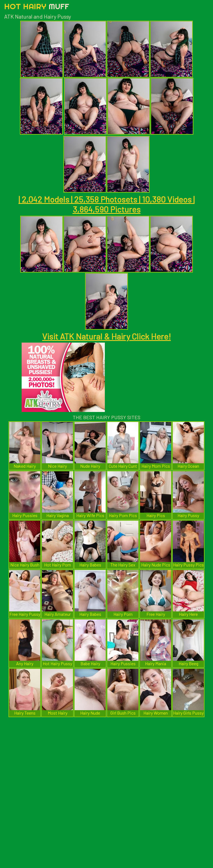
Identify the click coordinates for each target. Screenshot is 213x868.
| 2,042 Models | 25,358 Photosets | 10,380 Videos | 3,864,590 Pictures (107, 204)
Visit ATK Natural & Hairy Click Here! (106, 336)
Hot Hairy (37, 6)
